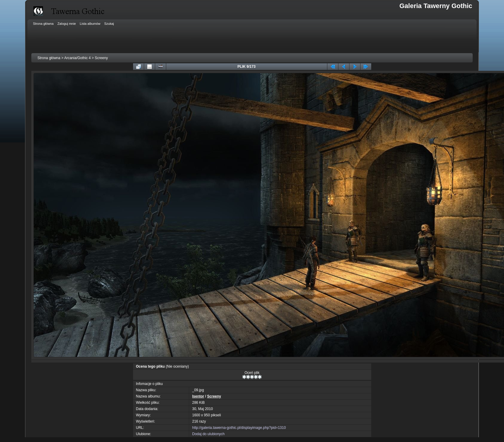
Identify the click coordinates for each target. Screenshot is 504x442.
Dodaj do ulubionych (208, 434)
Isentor (198, 396)
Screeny (101, 58)
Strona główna (49, 58)
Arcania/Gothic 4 (77, 58)
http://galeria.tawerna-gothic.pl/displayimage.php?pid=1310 (239, 428)
